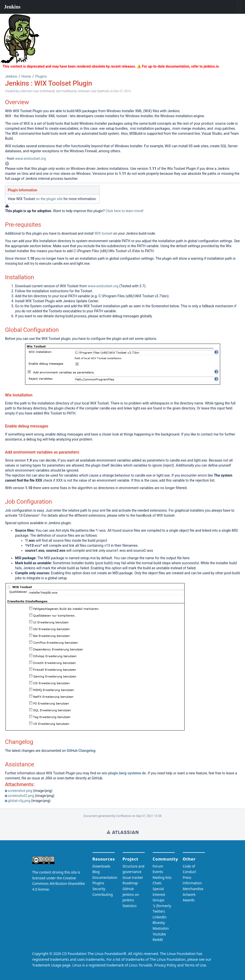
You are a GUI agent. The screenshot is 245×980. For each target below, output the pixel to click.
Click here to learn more (124, 211)
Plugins (41, 76)
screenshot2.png (21, 796)
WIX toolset (104, 233)
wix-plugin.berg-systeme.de (124, 773)
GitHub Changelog (81, 751)
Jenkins (11, 76)
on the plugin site (49, 199)
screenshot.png (20, 791)
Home (26, 76)
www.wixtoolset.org (31, 159)
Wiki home (122, 832)
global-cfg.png (19, 801)
